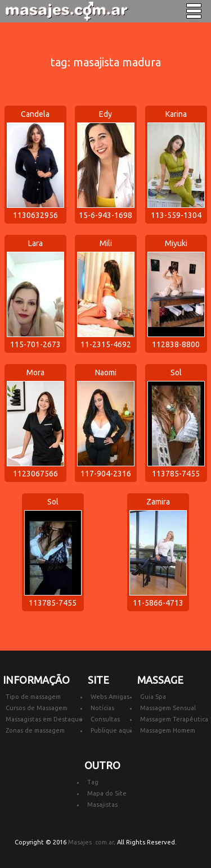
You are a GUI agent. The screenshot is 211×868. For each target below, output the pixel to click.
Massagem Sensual (168, 708)
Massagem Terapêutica (174, 719)
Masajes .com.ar (91, 842)
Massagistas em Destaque (44, 719)
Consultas (105, 719)
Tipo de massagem (33, 697)
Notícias (102, 708)
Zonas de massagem (35, 730)
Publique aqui (111, 730)
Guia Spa (153, 697)
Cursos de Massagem (37, 708)
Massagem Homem (168, 730)
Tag (93, 782)
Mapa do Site (107, 793)
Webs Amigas (110, 697)
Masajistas (102, 805)
